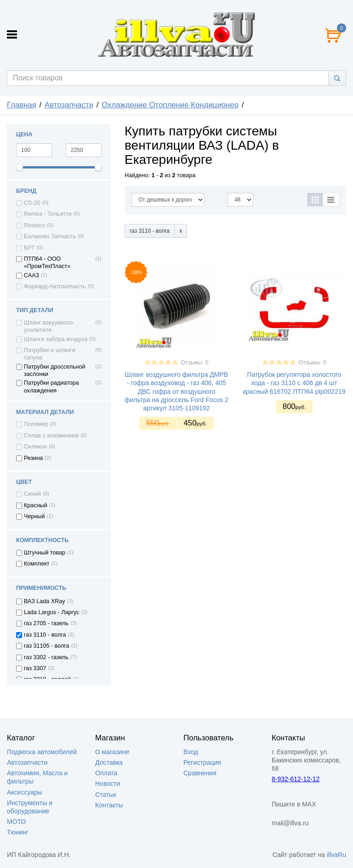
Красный (36, 505)
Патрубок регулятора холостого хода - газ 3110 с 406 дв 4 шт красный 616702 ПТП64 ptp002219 (294, 383)
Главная (22, 105)
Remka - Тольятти (48, 214)
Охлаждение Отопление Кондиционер (170, 105)
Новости (108, 784)
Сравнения (200, 773)
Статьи (105, 795)
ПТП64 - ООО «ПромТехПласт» (47, 263)
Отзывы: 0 (194, 363)
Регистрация (202, 762)
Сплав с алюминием (51, 436)
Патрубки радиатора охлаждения (51, 386)
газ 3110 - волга (45, 635)
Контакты (109, 805)
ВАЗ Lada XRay (45, 601)
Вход (191, 752)
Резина (33, 458)
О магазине (112, 752)
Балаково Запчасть (50, 236)
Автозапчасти (69, 105)
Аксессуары (25, 792)
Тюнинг (18, 832)
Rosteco (34, 225)
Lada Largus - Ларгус (52, 612)
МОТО (16, 822)
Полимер (36, 424)
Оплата (106, 773)
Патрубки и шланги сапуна (50, 354)
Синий (32, 494)
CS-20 (32, 203)
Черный (34, 516)
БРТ (29, 248)
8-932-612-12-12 (296, 779)
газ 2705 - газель (46, 623)
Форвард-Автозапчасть (55, 286)
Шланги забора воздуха (56, 339)
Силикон (35, 447)
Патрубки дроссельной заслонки (55, 370)
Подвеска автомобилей (42, 752)
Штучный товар (45, 553)
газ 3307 (35, 668)
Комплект (37, 564)
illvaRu (336, 855)
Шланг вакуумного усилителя (48, 326)
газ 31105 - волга (47, 646)
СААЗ (31, 275)
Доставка (109, 762)
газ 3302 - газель (46, 657)
